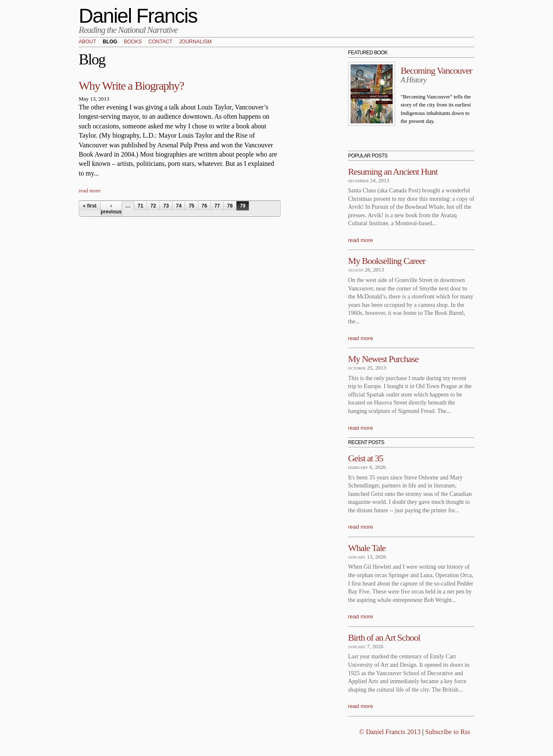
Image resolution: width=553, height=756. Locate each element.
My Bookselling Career (387, 261)
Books (133, 42)
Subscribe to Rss (448, 732)
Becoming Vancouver (436, 71)
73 (166, 206)
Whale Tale (367, 548)
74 (179, 206)
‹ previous (111, 209)
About (87, 42)
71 (140, 206)
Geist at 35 (366, 458)
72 (153, 206)
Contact (161, 42)
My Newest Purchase (383, 359)
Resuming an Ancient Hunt (393, 172)
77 (217, 206)
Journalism (195, 42)
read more (90, 190)
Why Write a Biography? (131, 86)
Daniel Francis (138, 16)
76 (204, 206)
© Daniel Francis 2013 (390, 732)
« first (90, 206)
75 (191, 206)
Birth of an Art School (384, 638)
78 (230, 206)
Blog (110, 42)
